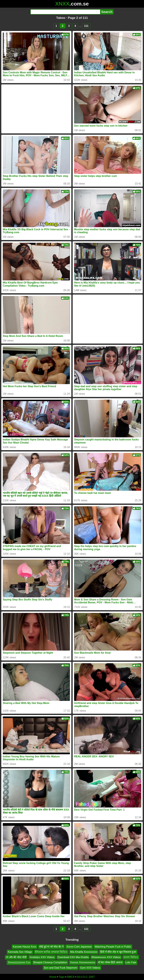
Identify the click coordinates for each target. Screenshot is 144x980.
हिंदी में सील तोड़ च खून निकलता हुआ (118, 952)
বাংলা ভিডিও (131, 957)
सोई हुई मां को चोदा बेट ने (51, 947)
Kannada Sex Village (20, 952)
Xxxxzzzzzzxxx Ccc (19, 962)
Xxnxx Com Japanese (79, 947)
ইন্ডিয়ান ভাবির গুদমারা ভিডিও (51, 952)
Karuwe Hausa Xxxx (25, 947)
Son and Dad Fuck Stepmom (61, 968)
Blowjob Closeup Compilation (50, 962)
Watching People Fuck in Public (113, 947)
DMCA (71, 977)
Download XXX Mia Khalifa (73, 957)
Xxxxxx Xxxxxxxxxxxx (83, 962)
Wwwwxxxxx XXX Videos (106, 957)
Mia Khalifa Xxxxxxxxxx (84, 952)
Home (53, 977)
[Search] (65, 12)
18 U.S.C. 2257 (86, 977)
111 (86, 26)
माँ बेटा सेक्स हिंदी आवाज (110, 962)
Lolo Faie (131, 962)
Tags (62, 977)
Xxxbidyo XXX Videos (42, 957)
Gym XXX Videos (90, 968)
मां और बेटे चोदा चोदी (16, 957)
